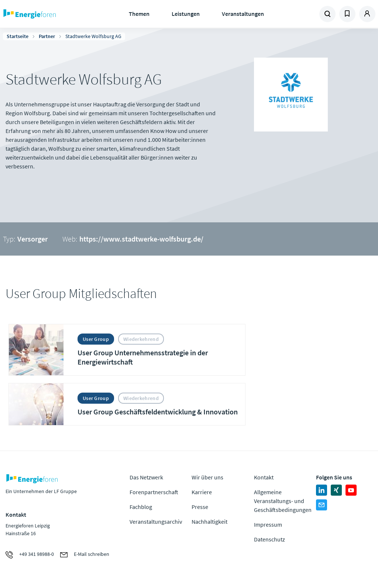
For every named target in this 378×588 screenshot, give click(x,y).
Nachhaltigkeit (209, 522)
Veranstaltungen (243, 14)
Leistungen (186, 14)
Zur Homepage (48, 14)
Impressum (268, 524)
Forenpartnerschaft (154, 492)
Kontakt (264, 477)
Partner (47, 36)
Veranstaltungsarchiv (156, 522)
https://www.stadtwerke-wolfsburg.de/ (141, 239)
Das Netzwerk (146, 477)
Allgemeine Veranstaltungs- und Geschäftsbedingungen (283, 501)
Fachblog (141, 507)
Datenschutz (269, 539)
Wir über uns (207, 477)
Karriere (202, 492)
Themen (139, 14)
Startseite (18, 36)
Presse (200, 507)
